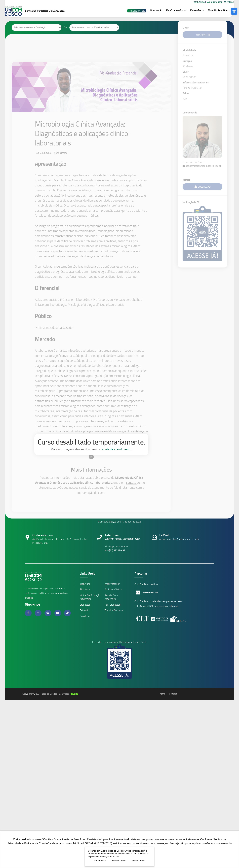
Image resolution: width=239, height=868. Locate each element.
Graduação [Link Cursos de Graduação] (85, 605)
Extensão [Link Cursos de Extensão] (84, 610)
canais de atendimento (116, 449)
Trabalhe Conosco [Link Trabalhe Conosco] (114, 610)
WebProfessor (208, 2)
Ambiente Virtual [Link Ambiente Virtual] (113, 590)
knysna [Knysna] (74, 694)
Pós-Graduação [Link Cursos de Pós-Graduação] (113, 605)
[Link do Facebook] (29, 613)
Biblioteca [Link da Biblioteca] (85, 590)
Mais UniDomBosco (212, 10)
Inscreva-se (130, 11)
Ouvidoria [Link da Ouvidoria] (85, 616)
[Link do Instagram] (38, 613)
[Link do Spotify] (48, 613)
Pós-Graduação (168, 10)
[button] (234, 11)
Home (162, 694)
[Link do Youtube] (58, 613)
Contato (173, 694)
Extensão (189, 10)
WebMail (222, 2)
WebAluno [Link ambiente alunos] (85, 584)
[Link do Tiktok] (67, 613)
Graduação (149, 10)
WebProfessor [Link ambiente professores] (112, 584)
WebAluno (192, 2)
